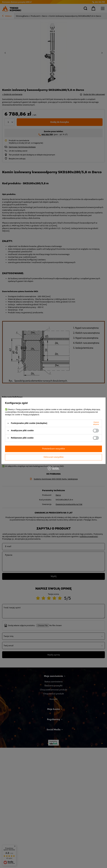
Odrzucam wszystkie (54, 457)
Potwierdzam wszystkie (54, 449)
